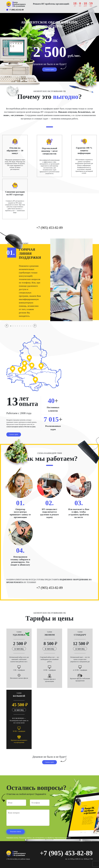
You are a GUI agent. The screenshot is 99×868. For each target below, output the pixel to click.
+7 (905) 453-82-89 (15, 10)
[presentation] (7, 326)
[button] (11, 326)
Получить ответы (16, 832)
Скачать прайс (49, 69)
